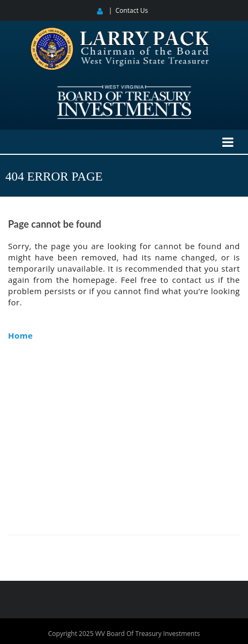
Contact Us (132, 10)
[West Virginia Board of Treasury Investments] (124, 90)
